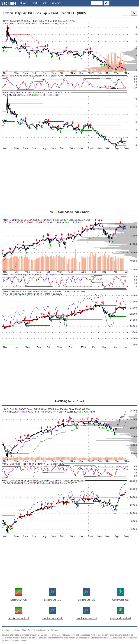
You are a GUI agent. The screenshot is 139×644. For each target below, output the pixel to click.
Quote (23, 3)
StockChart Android (19, 618)
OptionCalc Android (120, 618)
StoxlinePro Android (87, 618)
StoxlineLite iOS (53, 600)
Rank (44, 3)
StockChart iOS (18, 600)
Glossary (54, 630)
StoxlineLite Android (53, 618)
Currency (56, 3)
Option (37, 630)
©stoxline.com (8, 630)
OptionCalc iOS (120, 600)
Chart (34, 3)
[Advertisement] (69, 184)
